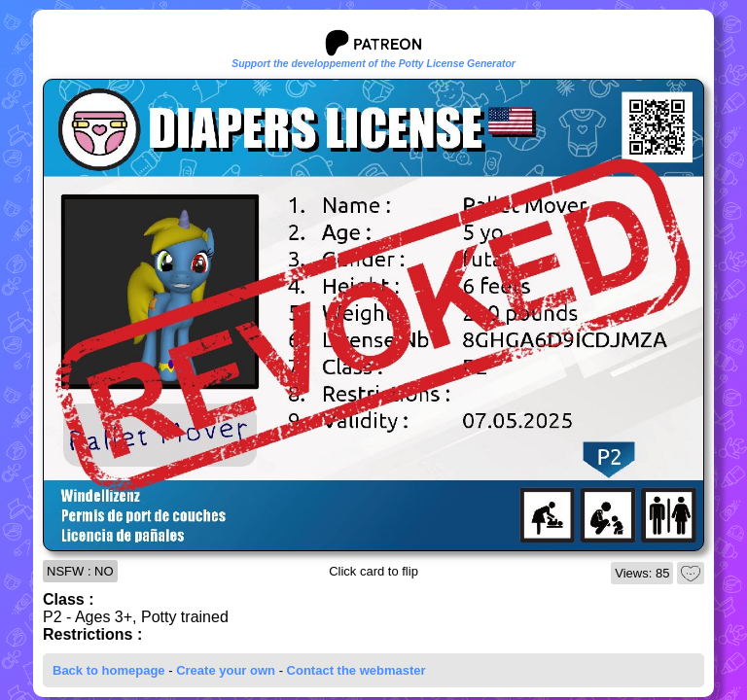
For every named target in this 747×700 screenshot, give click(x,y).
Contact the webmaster (356, 670)
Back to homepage (109, 670)
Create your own (226, 670)
